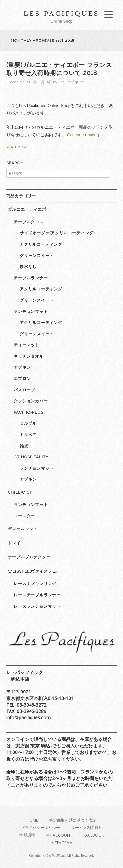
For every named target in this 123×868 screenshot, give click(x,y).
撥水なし (28, 267)
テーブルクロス (29, 222)
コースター (24, 516)
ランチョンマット (31, 312)
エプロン (22, 379)
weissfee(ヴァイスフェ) (33, 571)
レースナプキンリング (35, 584)
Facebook (94, 835)
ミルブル (28, 423)
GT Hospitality (31, 457)
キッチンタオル (29, 356)
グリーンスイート (37, 256)
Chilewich (20, 492)
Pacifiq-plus (29, 412)
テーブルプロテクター (29, 557)
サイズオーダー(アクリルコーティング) (57, 233)
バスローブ (24, 390)
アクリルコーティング (41, 244)
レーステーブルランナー (37, 595)
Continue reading (86, 135)
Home (32, 820)
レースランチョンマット (37, 606)
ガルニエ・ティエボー (29, 209)
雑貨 (24, 446)
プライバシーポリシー (40, 828)
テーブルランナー (31, 278)
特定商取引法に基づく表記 (73, 820)
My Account (59, 835)
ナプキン (22, 367)
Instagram (61, 843)
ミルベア (28, 435)
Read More (17, 147)
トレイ (14, 543)
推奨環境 (27, 835)
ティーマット (27, 345)
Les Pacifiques (61, 13)
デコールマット (23, 529)
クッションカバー (31, 401)
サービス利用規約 (87, 828)
